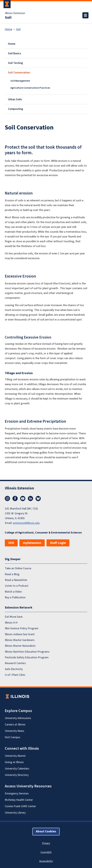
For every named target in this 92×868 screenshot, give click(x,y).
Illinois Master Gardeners (20, 640)
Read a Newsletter (16, 580)
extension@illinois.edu (26, 523)
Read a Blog (12, 574)
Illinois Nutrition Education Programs (27, 652)
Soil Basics (15, 53)
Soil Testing (15, 63)
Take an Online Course (18, 568)
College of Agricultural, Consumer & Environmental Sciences (43, 533)
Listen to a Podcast (17, 586)
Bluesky (38, 499)
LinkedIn (30, 499)
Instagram (7, 499)
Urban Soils (15, 99)
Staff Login (58, 543)
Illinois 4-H (11, 623)
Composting (16, 109)
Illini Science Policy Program (22, 628)
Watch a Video (13, 592)
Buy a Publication (15, 597)
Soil (8, 18)
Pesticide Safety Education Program (27, 657)
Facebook (15, 499)
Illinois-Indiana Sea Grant (20, 634)
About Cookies (46, 832)
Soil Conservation (19, 73)
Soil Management (20, 81)
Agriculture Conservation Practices (30, 88)
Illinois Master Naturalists (20, 646)
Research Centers (15, 663)
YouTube (23, 499)
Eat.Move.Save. (14, 617)
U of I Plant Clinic (15, 675)
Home (8, 29)
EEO (11, 543)
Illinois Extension (15, 13)
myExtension (32, 543)
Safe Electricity (14, 669)
